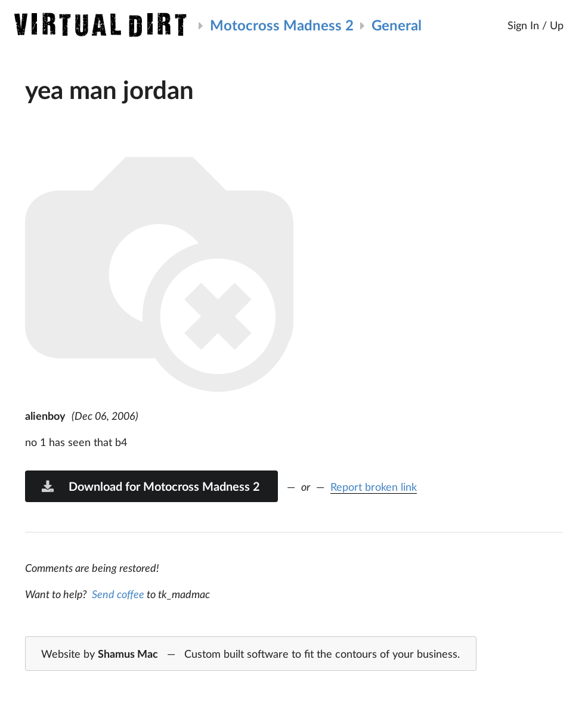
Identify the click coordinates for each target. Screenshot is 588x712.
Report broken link (374, 487)
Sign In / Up (536, 25)
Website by (250, 654)
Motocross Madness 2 (282, 25)
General (397, 25)
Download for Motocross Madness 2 (150, 486)
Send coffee (118, 594)
